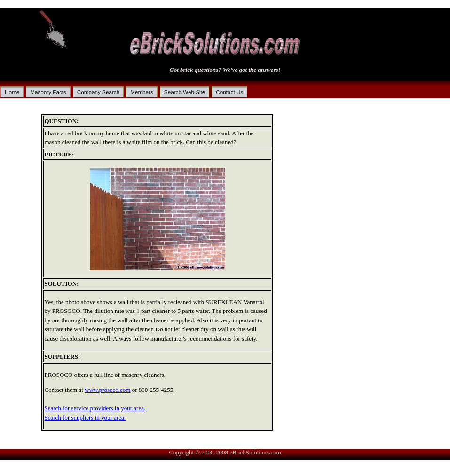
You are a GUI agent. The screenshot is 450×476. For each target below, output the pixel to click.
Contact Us (229, 92)
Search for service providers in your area (94, 408)
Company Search (98, 92)
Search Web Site (185, 92)
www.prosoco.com (107, 390)
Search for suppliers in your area (84, 417)
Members (142, 92)
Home (12, 92)
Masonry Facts (48, 92)
